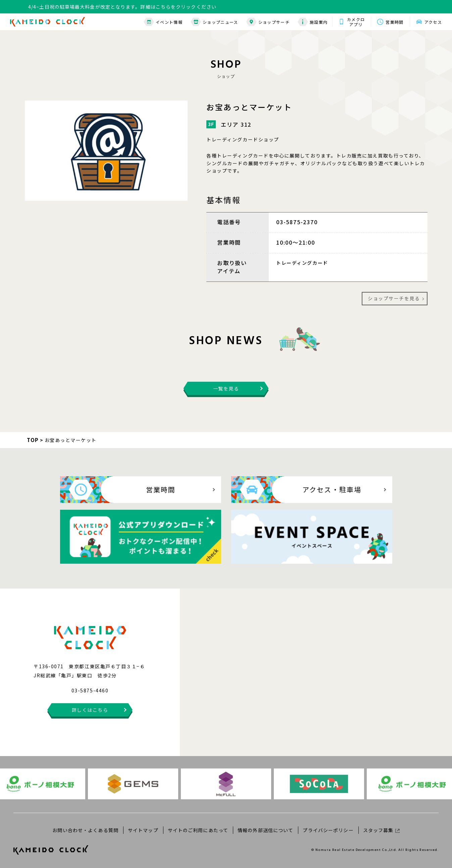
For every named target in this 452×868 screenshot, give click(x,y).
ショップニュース (214, 22)
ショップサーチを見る (394, 298)
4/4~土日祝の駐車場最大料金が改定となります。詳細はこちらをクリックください (122, 7)
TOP (33, 440)
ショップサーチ (268, 22)
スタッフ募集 (381, 830)
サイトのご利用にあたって (198, 830)
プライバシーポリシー (328, 830)
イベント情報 (163, 22)
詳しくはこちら (90, 710)
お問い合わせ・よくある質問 (85, 830)
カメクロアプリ (356, 22)
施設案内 (313, 22)
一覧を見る (226, 388)
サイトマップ (143, 830)
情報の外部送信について (265, 830)
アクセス (433, 22)
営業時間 (394, 22)
